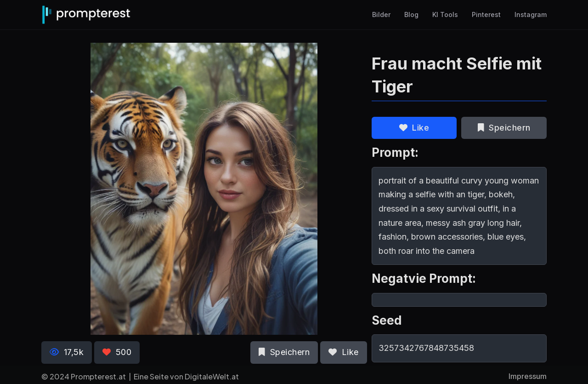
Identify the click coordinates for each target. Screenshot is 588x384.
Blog (411, 15)
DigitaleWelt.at (212, 376)
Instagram (531, 15)
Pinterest (486, 15)
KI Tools (445, 15)
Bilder (381, 15)
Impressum (528, 376)
